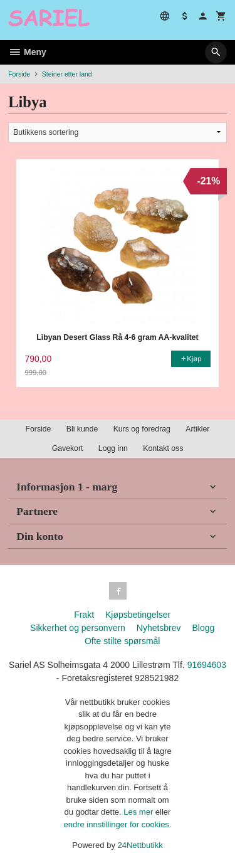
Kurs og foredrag (142, 429)
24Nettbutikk (140, 845)
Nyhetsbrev (159, 628)
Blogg (203, 628)
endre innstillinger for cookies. (118, 824)
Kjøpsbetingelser (138, 615)
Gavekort (68, 448)
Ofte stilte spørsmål (123, 641)
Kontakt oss (163, 448)
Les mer (139, 812)
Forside (19, 74)
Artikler (197, 429)
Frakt (84, 615)
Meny (27, 52)
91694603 (207, 665)
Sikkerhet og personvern (78, 628)
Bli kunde (82, 429)
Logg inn (113, 448)
